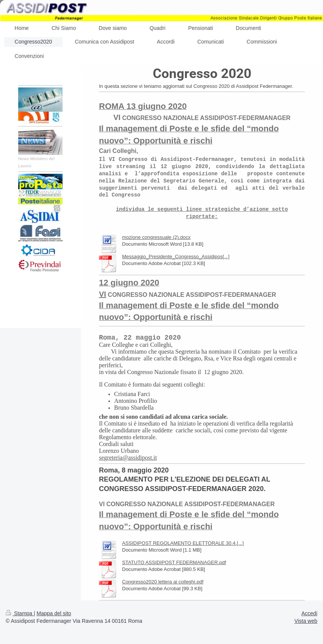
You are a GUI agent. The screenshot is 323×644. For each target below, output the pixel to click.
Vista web (306, 621)
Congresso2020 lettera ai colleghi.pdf (163, 582)
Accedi (309, 613)
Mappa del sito (54, 613)
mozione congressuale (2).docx (156, 237)
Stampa (20, 613)
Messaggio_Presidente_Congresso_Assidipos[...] (176, 257)
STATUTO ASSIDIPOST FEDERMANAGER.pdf (174, 562)
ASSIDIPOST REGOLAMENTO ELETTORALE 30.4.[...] (183, 543)
